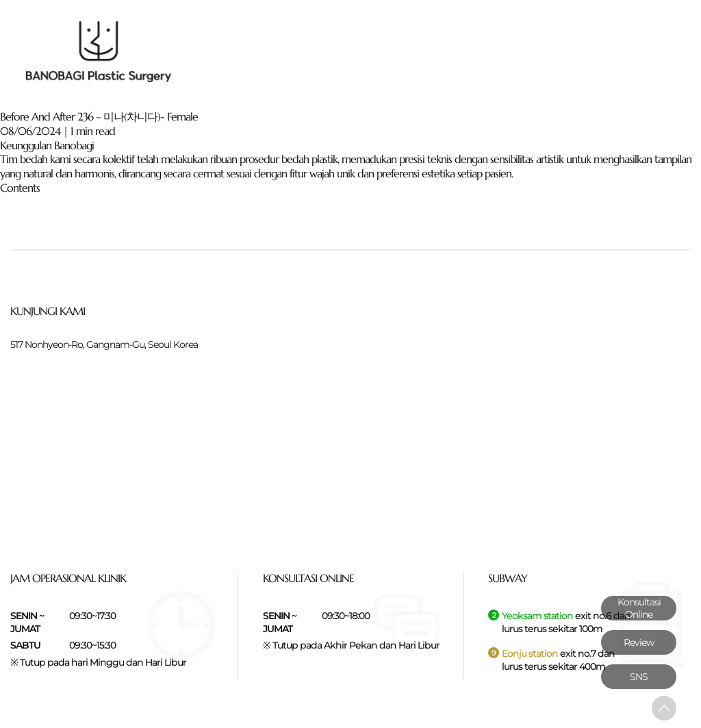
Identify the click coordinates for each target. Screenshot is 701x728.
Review (639, 642)
